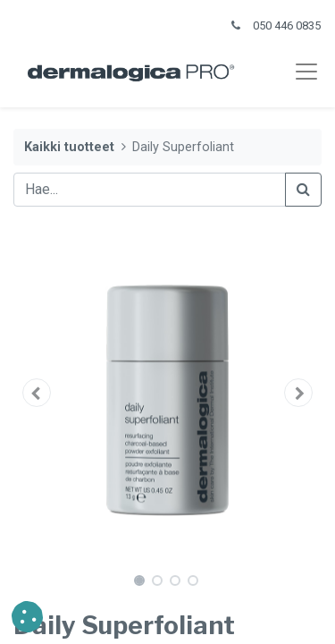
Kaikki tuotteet (69, 147)
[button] (37, 393)
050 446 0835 (287, 25)
